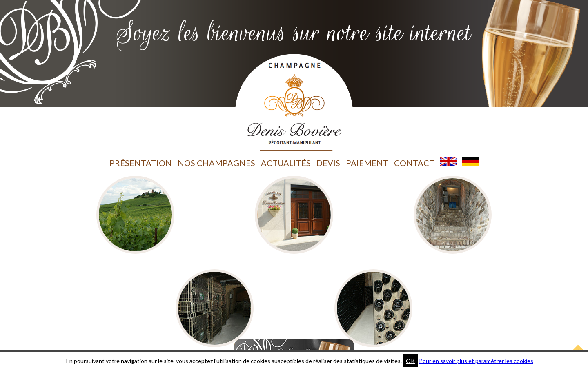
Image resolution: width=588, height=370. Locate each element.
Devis (328, 163)
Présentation (141, 163)
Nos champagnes (216, 163)
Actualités (286, 163)
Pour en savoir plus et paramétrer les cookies (476, 361)
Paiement (367, 163)
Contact (414, 163)
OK (410, 361)
